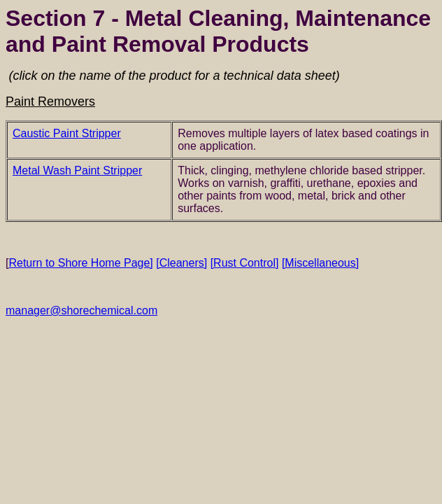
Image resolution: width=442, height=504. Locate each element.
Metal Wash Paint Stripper (77, 170)
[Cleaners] (181, 263)
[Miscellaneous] (320, 263)
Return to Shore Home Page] (79, 263)
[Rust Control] (245, 263)
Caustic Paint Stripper (67, 133)
